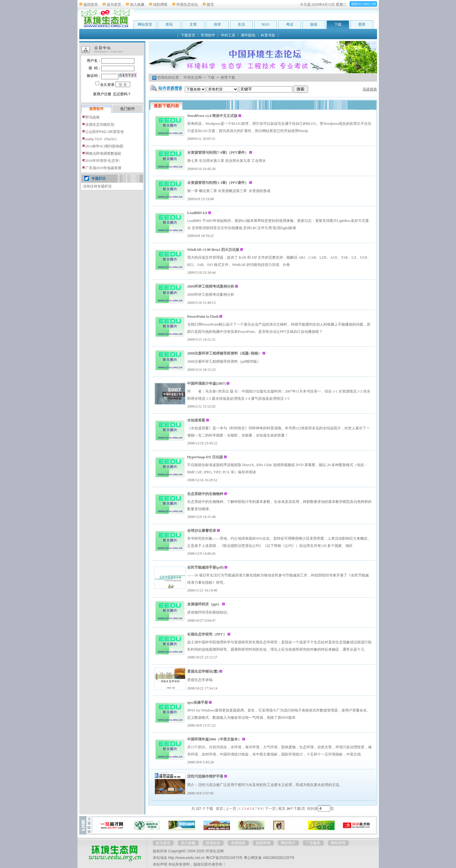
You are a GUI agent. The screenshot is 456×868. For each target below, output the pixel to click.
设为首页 (114, 5)
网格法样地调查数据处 (103, 153)
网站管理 (338, 843)
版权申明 (263, 843)
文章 (193, 24)
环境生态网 (193, 77)
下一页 (270, 809)
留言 (210, 5)
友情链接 (238, 843)
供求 (217, 24)
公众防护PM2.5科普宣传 (105, 132)
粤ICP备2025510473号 (224, 858)
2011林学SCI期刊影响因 (104, 146)
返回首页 (91, 5)
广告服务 (313, 843)
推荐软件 (96, 109)
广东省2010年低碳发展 (103, 168)
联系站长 (213, 843)
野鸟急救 (93, 117)
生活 (241, 24)
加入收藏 (137, 5)
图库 (362, 24)
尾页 (281, 809)
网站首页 (145, 24)
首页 (219, 809)
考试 (290, 24)
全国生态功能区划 (100, 125)
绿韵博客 (160, 5)
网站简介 (288, 843)
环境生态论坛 (187, 5)
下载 (338, 24)
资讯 (169, 24)
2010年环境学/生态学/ (103, 161)
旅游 (314, 24)
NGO (266, 24)
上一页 (231, 809)
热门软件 (127, 109)
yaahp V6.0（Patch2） (102, 139)
